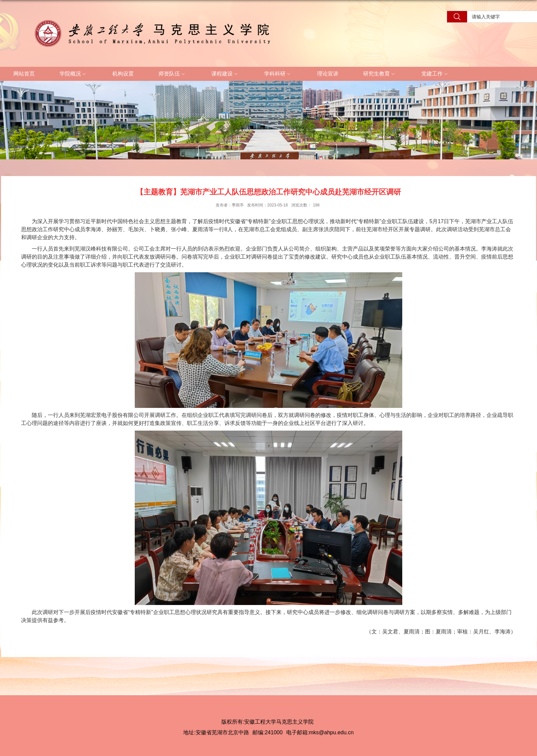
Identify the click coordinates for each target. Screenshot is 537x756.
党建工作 (435, 74)
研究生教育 (380, 74)
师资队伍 (173, 74)
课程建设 (225, 74)
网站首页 (24, 74)
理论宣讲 (328, 74)
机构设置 (123, 74)
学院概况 (74, 74)
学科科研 (278, 74)
